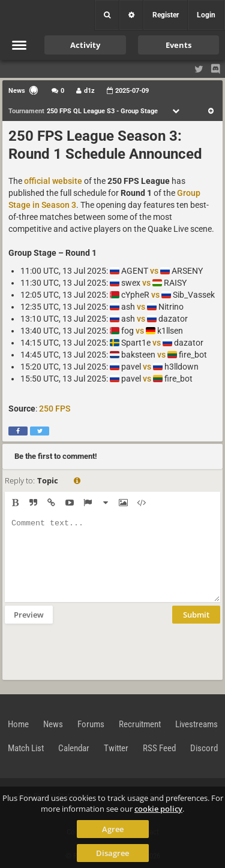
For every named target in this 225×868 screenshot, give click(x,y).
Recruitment (140, 724)
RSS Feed (159, 748)
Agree (113, 829)
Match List (26, 748)
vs (154, 271)
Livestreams (196, 724)
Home (18, 724)
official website (53, 181)
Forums (91, 724)
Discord (204, 748)
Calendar (74, 748)
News (53, 724)
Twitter (116, 748)
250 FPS (55, 409)
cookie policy (158, 809)
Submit (196, 615)
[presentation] (96, 651)
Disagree (112, 853)
